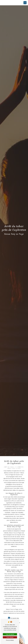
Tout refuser (10, 637)
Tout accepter (10, 634)
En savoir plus (13, 614)
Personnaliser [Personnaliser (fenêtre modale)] (10, 640)
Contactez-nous (14, 618)
